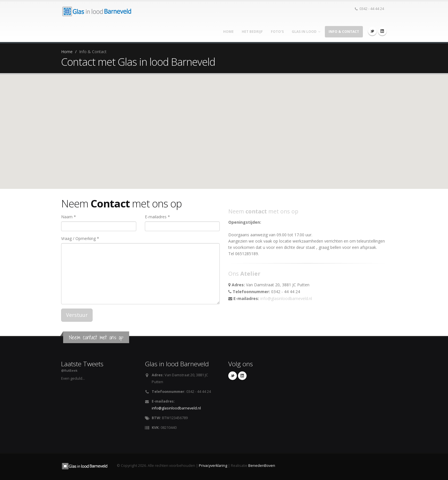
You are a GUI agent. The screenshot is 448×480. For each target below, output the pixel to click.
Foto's (277, 32)
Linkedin (382, 31)
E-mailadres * (157, 217)
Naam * (69, 217)
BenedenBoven (262, 466)
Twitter (372, 31)
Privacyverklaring (213, 466)
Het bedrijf (252, 32)
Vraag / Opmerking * (80, 238)
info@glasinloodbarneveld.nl (286, 298)
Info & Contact (344, 32)
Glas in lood (306, 32)
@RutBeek (69, 370)
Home (228, 32)
